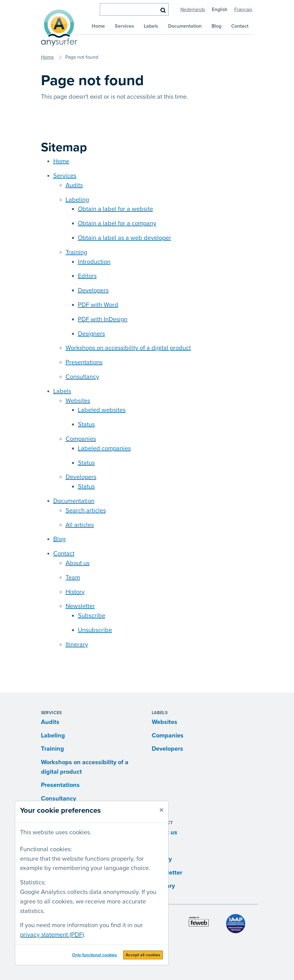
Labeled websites (102, 410)
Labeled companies (104, 449)
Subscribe (92, 616)
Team (73, 578)
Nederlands (193, 10)
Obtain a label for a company (117, 223)
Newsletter (80, 606)
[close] (161, 810)
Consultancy (82, 377)
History (75, 592)
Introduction (94, 262)
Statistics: (33, 883)
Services (124, 26)
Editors (87, 276)
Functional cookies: (46, 849)
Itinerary (77, 645)
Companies (81, 439)
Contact (240, 26)
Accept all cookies (143, 955)
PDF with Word (98, 305)
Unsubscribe (95, 630)
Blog (216, 26)
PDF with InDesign (103, 319)
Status (86, 425)
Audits (74, 185)
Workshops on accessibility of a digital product (128, 348)
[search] (134, 9)
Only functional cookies (95, 955)
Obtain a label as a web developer (125, 238)
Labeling (77, 200)
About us (78, 563)
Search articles (86, 511)
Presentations (84, 362)
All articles (80, 525)
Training (76, 252)
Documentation (185, 26)
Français (243, 10)
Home (98, 26)
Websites (78, 401)
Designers (91, 334)
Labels (151, 26)
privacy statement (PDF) (52, 935)
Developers (93, 290)
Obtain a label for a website (115, 209)
